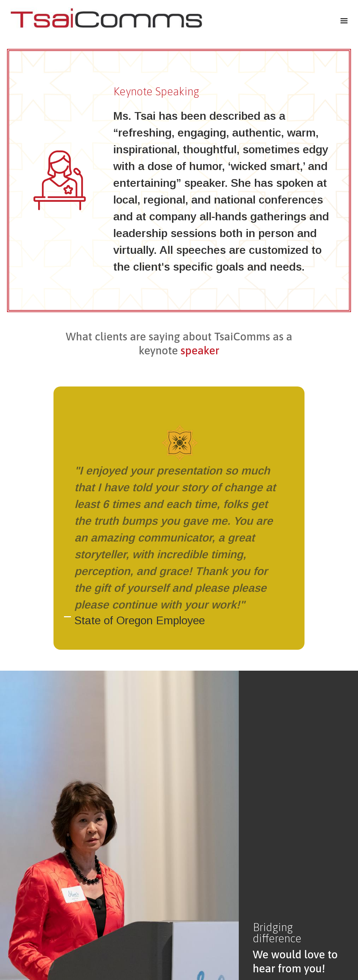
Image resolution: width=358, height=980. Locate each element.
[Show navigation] (342, 21)
